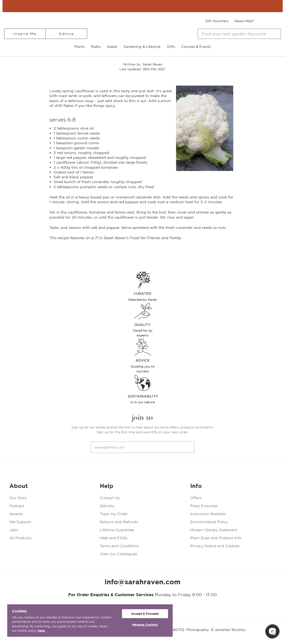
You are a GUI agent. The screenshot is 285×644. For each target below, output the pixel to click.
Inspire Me (25, 34)
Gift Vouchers (217, 21)
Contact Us (110, 498)
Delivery (107, 506)
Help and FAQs (114, 538)
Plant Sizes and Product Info (216, 538)
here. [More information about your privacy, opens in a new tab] (42, 631)
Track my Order (114, 514)
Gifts (171, 47)
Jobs (14, 530)
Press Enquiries (204, 506)
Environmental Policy (209, 522)
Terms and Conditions (119, 546)
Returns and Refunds (119, 522)
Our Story (18, 498)
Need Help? (244, 21)
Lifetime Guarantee (117, 530)
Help (107, 486)
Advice (66, 34)
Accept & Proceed (145, 614)
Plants (80, 47)
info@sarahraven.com (143, 582)
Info (196, 486)
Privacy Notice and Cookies (215, 546)
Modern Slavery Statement (214, 530)
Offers (196, 498)
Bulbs (96, 47)
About (19, 486)
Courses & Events (196, 47)
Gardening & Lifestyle (142, 47)
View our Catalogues (118, 554)
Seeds (112, 47)
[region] (90, 621)
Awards (16, 514)
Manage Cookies (145, 625)
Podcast (17, 506)
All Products (20, 538)
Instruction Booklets (208, 514)
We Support (20, 522)
